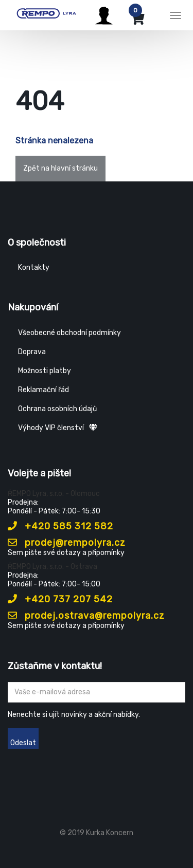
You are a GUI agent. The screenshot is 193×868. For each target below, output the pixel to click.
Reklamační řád (43, 390)
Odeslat (23, 743)
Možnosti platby (45, 371)
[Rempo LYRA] (46, 14)
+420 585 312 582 (60, 526)
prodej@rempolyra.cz (67, 543)
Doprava (32, 352)
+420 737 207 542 (60, 599)
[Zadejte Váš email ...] (97, 692)
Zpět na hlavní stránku (60, 168)
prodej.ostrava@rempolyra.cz (86, 616)
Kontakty (34, 267)
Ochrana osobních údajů (57, 409)
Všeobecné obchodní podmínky (69, 333)
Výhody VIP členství (58, 428)
